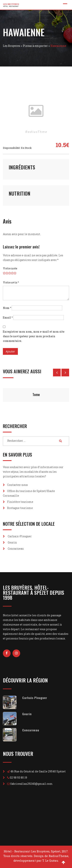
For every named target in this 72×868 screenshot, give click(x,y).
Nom (7, 308)
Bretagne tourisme (20, 508)
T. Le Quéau (50, 860)
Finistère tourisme (20, 502)
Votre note (10, 268)
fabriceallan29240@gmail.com (31, 784)
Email (8, 318)
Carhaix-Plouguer (20, 536)
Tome (36, 394)
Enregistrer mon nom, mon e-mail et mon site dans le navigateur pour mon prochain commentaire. (34, 336)
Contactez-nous (17, 485)
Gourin (12, 542)
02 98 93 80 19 (18, 778)
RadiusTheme (58, 856)
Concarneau (16, 549)
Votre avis (11, 282)
